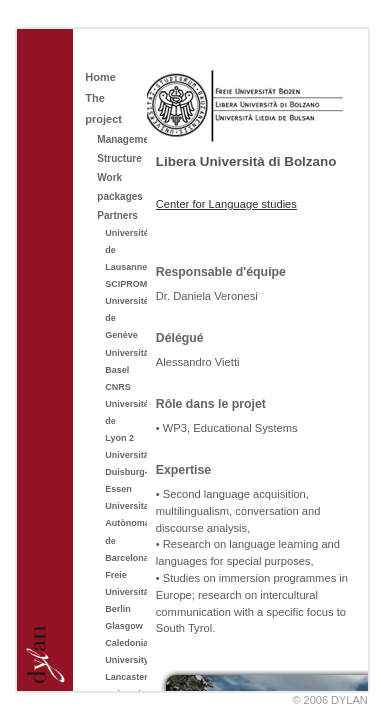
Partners (117, 215)
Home (100, 77)
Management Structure (118, 149)
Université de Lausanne (122, 250)
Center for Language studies (226, 204)
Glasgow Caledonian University (122, 643)
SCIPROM (122, 284)
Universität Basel (122, 361)
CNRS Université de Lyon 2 (122, 412)
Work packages (118, 187)
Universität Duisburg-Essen (122, 472)
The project (103, 108)
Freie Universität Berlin (122, 592)
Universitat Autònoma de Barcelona (122, 531)
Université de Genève (122, 318)
